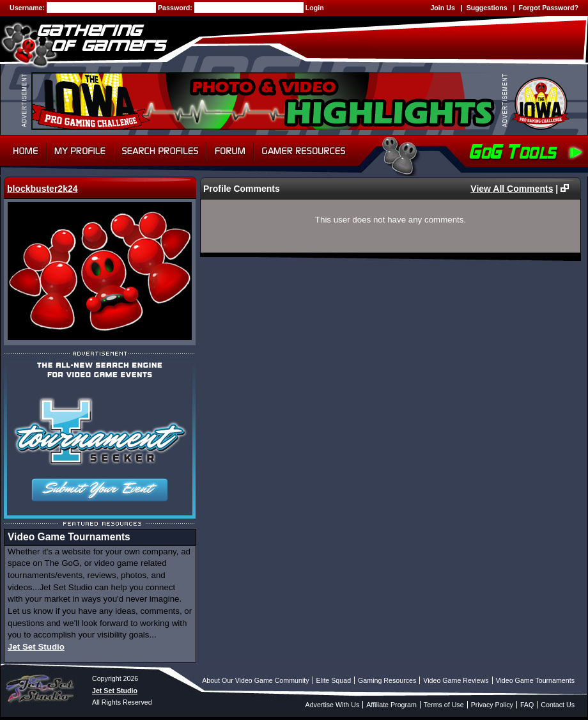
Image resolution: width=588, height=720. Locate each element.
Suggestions (487, 8)
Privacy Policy (492, 705)
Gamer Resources (304, 151)
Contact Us (558, 705)
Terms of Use (444, 705)
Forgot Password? (548, 8)
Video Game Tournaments (535, 680)
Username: (28, 8)
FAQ (527, 705)
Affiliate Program (391, 705)
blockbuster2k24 (43, 189)
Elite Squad (334, 680)
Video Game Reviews (456, 680)
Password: (176, 8)
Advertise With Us (333, 705)
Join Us (443, 8)
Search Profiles (160, 151)
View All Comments (512, 189)
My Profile (80, 151)
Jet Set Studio (36, 647)
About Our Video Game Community (255, 680)
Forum (230, 151)
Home (23, 151)
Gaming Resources (387, 680)
